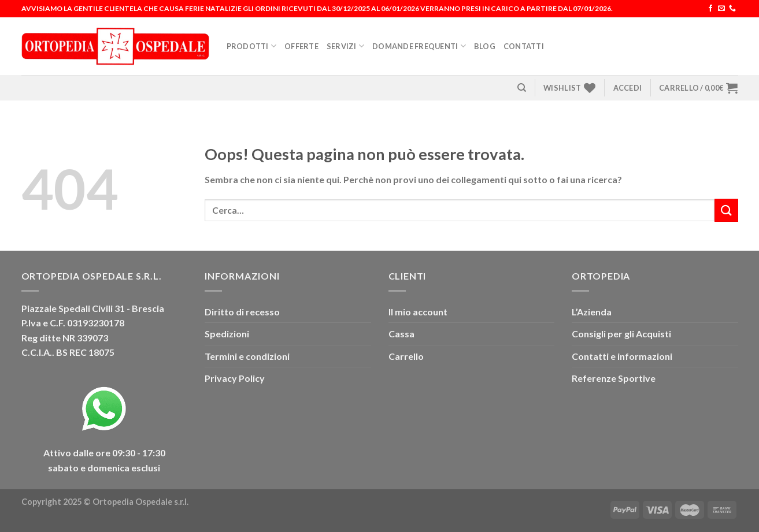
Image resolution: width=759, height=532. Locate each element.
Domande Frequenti (419, 46)
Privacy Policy (235, 378)
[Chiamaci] (732, 9)
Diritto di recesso (242, 312)
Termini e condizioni (247, 356)
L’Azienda (592, 312)
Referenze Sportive (614, 378)
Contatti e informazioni (622, 356)
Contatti (524, 46)
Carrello (406, 356)
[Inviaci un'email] (721, 9)
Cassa (401, 334)
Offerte (301, 46)
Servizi (345, 46)
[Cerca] (522, 88)
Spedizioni (227, 334)
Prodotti (252, 46)
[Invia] (726, 210)
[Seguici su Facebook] (710, 9)
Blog (485, 46)
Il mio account (418, 312)
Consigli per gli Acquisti (621, 334)
